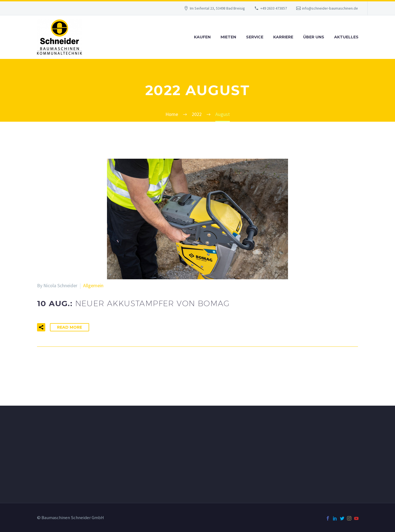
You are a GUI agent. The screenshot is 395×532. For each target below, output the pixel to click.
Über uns (314, 37)
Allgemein (93, 285)
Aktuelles (346, 37)
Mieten (228, 37)
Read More (70, 327)
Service (255, 37)
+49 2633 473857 (274, 8)
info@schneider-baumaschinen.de (330, 8)
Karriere (283, 37)
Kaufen (202, 37)
